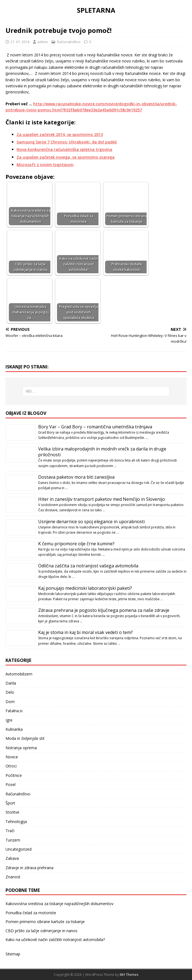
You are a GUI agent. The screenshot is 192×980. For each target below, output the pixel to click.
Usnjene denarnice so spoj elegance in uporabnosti (91, 522)
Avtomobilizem (19, 674)
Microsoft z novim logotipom (45, 165)
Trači (10, 831)
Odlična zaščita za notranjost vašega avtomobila (88, 566)
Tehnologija (16, 822)
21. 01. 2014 (20, 42)
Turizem (13, 840)
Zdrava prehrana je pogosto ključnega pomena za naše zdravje (104, 610)
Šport (10, 803)
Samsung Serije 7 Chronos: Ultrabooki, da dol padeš (67, 142)
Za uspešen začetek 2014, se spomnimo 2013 (60, 134)
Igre (9, 720)
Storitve (12, 812)
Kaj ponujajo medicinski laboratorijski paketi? (85, 588)
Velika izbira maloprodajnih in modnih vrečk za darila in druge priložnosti (102, 452)
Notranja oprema (21, 748)
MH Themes (129, 975)
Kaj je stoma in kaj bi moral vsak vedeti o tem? (85, 632)
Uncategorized (19, 849)
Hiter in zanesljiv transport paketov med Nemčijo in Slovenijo (102, 499)
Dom (10, 702)
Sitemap (13, 954)
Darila (11, 683)
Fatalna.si (14, 711)
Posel (11, 784)
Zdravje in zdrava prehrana (29, 868)
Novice (12, 757)
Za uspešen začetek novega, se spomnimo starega (66, 157)
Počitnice (14, 775)
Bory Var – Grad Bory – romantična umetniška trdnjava (95, 427)
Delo (10, 692)
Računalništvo (69, 42)
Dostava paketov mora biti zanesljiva (76, 477)
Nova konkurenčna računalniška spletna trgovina (64, 149)
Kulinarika (14, 729)
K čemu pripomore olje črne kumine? (76, 544)
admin (43, 42)
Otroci (11, 766)
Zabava (12, 858)
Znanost (13, 877)
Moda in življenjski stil (25, 738)
